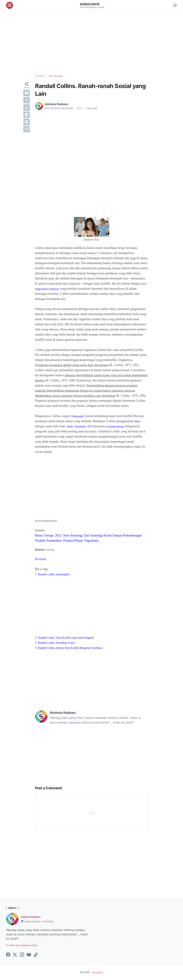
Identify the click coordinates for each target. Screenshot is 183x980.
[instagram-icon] (22, 955)
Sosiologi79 (92, 4)
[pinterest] (27, 122)
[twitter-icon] (15, 955)
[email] (27, 129)
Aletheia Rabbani (33, 917)
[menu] (10, 5)
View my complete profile (25, 946)
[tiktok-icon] (36, 955)
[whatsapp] (27, 107)
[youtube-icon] (29, 955)
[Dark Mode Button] (175, 5)
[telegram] (27, 115)
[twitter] (27, 100)
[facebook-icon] (8, 955)
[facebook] (27, 93)
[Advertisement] (91, 42)
